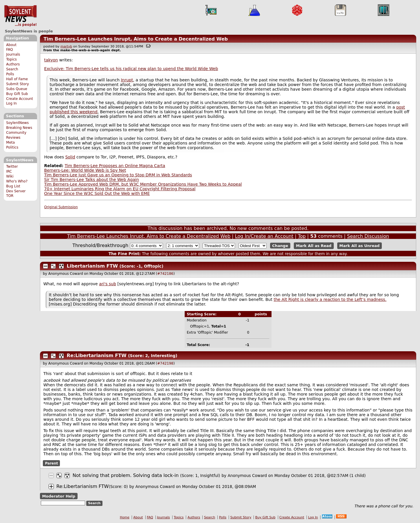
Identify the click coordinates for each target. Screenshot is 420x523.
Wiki (10, 176)
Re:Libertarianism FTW (97, 355)
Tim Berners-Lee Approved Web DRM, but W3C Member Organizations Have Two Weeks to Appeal (143, 184)
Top (302, 236)
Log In (11, 103)
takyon (51, 60)
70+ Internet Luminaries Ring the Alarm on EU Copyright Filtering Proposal (120, 189)
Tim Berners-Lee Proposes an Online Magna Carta (115, 166)
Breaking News (19, 128)
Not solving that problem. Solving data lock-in (126, 475)
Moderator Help (59, 496)
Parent (51, 463)
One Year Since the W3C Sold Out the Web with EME (97, 193)
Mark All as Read (314, 246)
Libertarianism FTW (92, 266)
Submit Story (18, 84)
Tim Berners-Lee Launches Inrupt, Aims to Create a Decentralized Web (136, 39)
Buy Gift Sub (17, 94)
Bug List (13, 186)
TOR (10, 196)
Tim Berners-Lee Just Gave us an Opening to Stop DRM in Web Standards (118, 175)
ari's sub (108, 284)
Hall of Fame (17, 79)
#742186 (165, 274)
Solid (70, 157)
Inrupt (127, 80)
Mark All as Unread (359, 246)
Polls (10, 74)
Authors (13, 64)
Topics (11, 59)
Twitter (12, 167)
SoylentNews (20, 16)
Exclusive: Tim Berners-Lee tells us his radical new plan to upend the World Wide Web (131, 69)
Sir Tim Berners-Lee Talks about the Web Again (92, 180)
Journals (13, 54)
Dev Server (16, 191)
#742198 (165, 363)
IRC (9, 171)
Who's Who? (17, 181)
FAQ (9, 50)
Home (125, 517)
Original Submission (61, 207)
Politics (12, 147)
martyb (66, 46)
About (11, 45)
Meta (10, 142)
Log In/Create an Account (264, 236)
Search (12, 69)
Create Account (20, 99)
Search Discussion (368, 236)
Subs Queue (17, 89)
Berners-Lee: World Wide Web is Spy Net (85, 170)
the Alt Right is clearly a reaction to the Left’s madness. (330, 299)
